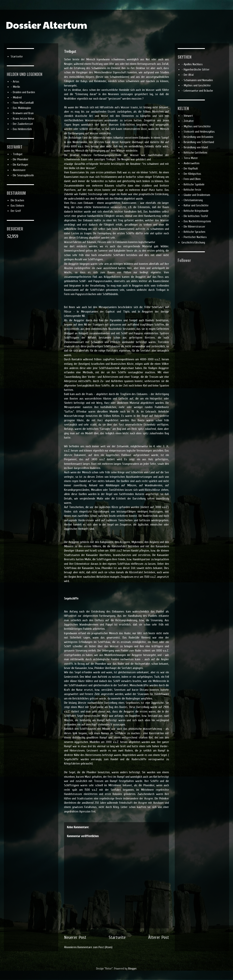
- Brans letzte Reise (22, 119)
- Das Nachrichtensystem (196, 221)
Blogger (132, 969)
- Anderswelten (190, 163)
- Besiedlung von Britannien (197, 137)
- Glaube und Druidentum (196, 195)
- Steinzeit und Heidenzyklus (198, 132)
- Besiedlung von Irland (195, 147)
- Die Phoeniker (20, 159)
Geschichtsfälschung (193, 242)
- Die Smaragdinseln (22, 175)
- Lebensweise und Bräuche (197, 91)
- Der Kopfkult (190, 169)
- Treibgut (17, 154)
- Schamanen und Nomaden (197, 80)
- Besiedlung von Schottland (198, 142)
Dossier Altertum (47, 25)
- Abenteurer (18, 170)
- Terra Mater (190, 158)
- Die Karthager (20, 165)
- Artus (15, 82)
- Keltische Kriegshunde (195, 211)
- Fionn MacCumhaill (22, 103)
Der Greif (16, 211)
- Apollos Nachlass (192, 64)
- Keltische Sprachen (193, 232)
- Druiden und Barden (23, 92)
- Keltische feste (191, 190)
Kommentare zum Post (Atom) (95, 947)
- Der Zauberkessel (22, 124)
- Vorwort (187, 116)
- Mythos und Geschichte (196, 85)
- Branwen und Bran (22, 113)
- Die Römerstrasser (193, 227)
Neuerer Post (75, 937)
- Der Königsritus (191, 174)
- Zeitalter (188, 121)
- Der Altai (188, 75)
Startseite (117, 937)
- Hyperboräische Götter (196, 70)
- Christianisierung (192, 200)
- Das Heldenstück (21, 129)
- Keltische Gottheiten (194, 153)
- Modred (16, 97)
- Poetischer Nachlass (194, 237)
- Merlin (15, 87)
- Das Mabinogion (21, 108)
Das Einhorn (17, 206)
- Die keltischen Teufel (195, 216)
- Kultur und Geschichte (195, 205)
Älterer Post (159, 937)
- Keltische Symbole (193, 184)
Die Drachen (17, 200)
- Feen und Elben (191, 179)
